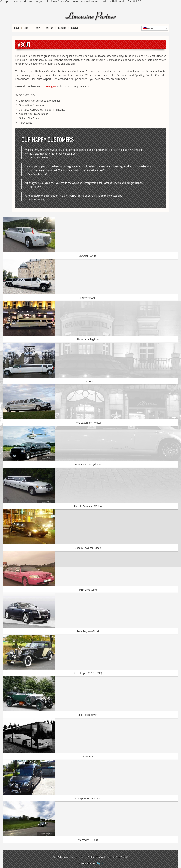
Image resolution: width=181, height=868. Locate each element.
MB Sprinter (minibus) (88, 798)
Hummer (88, 381)
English (148, 28)
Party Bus (88, 757)
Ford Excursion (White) (88, 423)
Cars (38, 28)
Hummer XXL (88, 298)
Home (17, 28)
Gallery (49, 28)
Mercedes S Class (88, 840)
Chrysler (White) (88, 256)
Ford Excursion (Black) (88, 464)
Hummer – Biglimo (88, 339)
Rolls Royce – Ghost (88, 631)
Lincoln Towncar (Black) (88, 548)
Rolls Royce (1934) (88, 715)
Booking (62, 28)
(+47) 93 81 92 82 (120, 857)
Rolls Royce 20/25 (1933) (88, 673)
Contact (75, 28)
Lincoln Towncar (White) (88, 506)
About (27, 28)
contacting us (48, 86)
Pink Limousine (88, 590)
